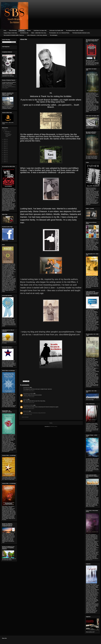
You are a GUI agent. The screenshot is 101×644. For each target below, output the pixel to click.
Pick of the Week (13, 30)
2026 (5, 162)
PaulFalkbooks (26, 387)
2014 (5, 139)
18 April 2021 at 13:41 (28, 414)
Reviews (29, 30)
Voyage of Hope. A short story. (10, 33)
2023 (5, 156)
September (7, 132)
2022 (5, 154)
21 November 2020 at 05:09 (29, 397)
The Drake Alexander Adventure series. (81, 33)
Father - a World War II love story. (39, 33)
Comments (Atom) (54, 426)
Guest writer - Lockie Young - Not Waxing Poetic (8, 135)
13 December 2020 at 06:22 (29, 409)
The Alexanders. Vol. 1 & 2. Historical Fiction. (59, 33)
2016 (5, 143)
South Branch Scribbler (28, 393)
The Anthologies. (54, 35)
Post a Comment (25, 417)
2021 (5, 152)
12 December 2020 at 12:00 (29, 403)
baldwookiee (26, 411)
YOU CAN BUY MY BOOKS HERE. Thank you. (14, 35)
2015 (5, 141)
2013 (5, 130)
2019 (5, 149)
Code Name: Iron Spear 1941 (40, 30)
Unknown (25, 399)
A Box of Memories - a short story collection (37, 35)
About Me (22, 30)
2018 (5, 147)
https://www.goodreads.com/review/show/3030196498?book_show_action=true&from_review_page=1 (9, 86)
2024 (5, 158)
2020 (5, 151)
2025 (5, 160)
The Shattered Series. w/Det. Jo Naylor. (75, 30)
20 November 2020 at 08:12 (29, 391)
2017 (5, 145)
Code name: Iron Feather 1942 (56, 30)
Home (5, 30)
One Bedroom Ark (24, 33)
